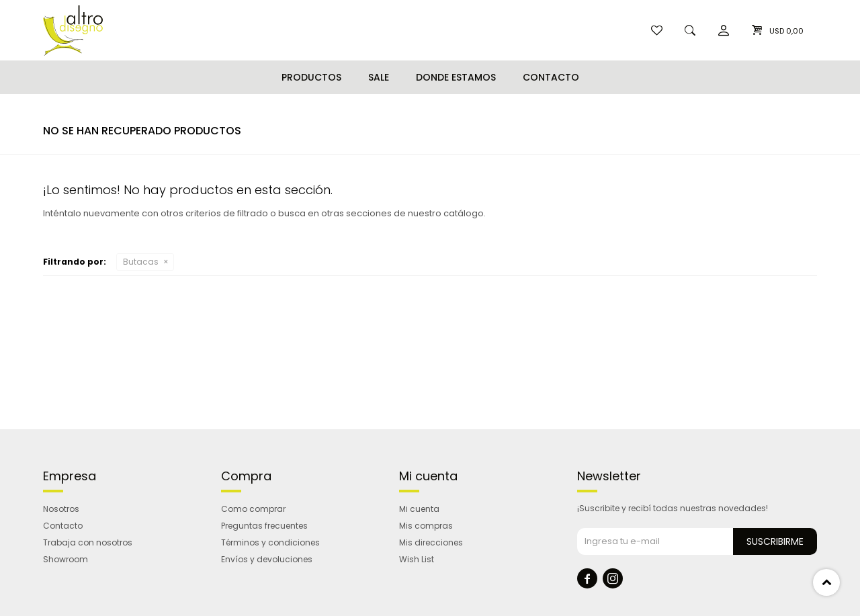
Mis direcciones (431, 542)
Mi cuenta (419, 509)
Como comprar (253, 509)
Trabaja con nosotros (88, 542)
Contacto (551, 77)
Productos (311, 77)
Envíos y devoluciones (267, 559)
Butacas (141, 262)
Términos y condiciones (270, 542)
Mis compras (426, 526)
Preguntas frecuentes (264, 526)
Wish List (417, 559)
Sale (379, 77)
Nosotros (61, 509)
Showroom (66, 559)
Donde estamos (456, 77)
